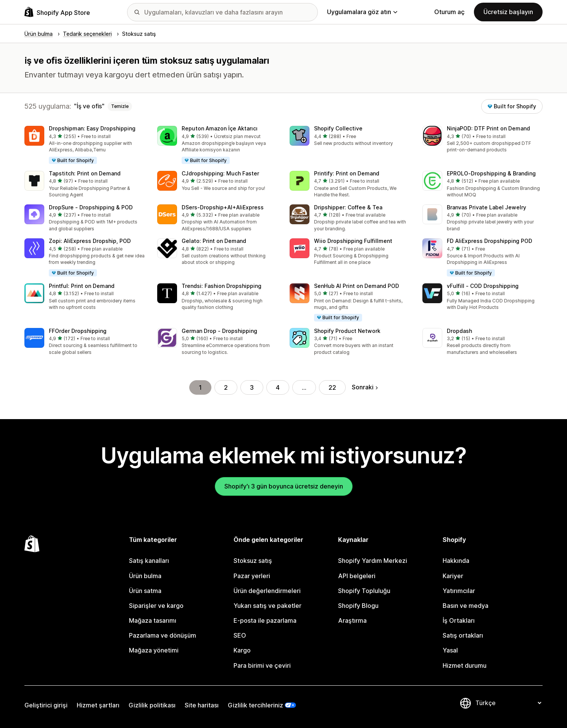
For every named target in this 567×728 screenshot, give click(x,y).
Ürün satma (145, 591)
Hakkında (456, 561)
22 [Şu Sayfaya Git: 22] (332, 387)
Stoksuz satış (253, 561)
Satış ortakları (463, 635)
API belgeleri (357, 576)
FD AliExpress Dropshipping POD (490, 241)
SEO (240, 635)
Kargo (242, 650)
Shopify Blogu (358, 606)
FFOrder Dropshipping (78, 331)
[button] (85, 145)
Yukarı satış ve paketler (267, 606)
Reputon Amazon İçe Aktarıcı (220, 128)
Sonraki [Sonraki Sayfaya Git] (365, 387)
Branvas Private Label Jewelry (486, 207)
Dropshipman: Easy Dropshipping (92, 128)
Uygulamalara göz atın (362, 12)
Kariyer (453, 576)
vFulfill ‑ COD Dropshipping (483, 286)
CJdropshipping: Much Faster (220, 173)
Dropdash (459, 331)
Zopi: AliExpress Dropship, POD (90, 241)
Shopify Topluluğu (364, 591)
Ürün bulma (145, 576)
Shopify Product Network (347, 331)
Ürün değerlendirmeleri (267, 591)
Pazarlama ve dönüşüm (163, 635)
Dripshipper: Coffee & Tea (348, 207)
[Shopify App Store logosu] (57, 12)
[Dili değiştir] (508, 703)
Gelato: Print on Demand (214, 241)
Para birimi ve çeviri (262, 665)
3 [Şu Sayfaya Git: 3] (252, 387)
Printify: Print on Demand (347, 173)
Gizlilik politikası (152, 705)
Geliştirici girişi (46, 705)
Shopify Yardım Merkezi (373, 561)
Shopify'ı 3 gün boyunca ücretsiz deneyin (284, 486)
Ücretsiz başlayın (508, 12)
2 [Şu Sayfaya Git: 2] (226, 387)
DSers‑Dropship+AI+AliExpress (223, 207)
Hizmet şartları (98, 705)
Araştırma (352, 620)
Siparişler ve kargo (156, 606)
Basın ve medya (466, 606)
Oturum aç (449, 12)
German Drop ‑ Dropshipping (219, 331)
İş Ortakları (459, 620)
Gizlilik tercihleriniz (255, 705)
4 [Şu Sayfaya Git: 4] (278, 387)
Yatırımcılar (459, 591)
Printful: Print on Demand (82, 286)
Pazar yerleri (252, 576)
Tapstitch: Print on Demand (85, 173)
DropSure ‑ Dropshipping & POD (91, 207)
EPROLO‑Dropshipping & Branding (491, 173)
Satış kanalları (149, 561)
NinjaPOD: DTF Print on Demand (488, 128)
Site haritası (202, 705)
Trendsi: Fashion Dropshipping (221, 286)
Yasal (450, 650)
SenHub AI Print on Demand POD (357, 286)
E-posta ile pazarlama (265, 620)
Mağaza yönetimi (154, 650)
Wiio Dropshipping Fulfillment (353, 241)
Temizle (120, 106)
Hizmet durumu (465, 665)
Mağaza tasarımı (153, 620)
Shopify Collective (338, 128)
